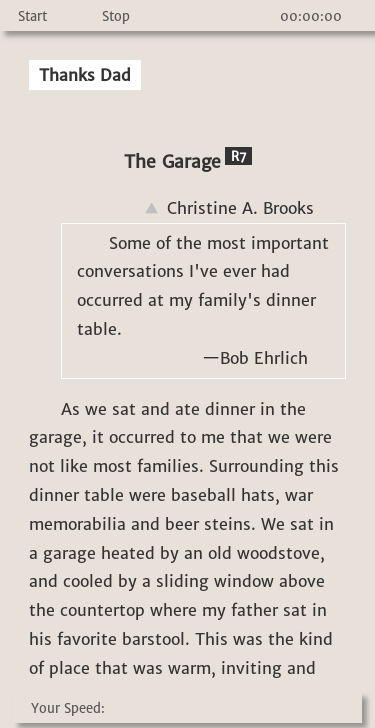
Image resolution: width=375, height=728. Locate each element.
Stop (116, 16)
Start (32, 16)
